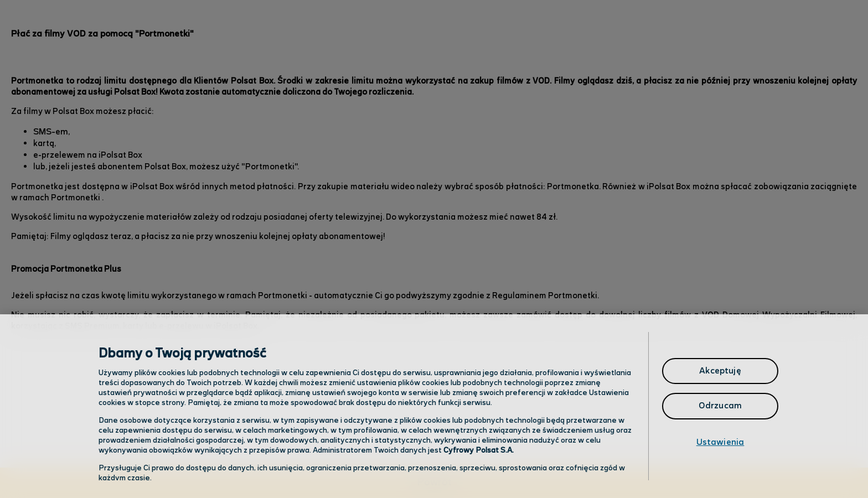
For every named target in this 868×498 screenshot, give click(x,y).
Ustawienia (720, 442)
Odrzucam (720, 406)
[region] (434, 406)
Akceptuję (720, 371)
